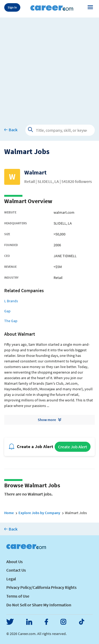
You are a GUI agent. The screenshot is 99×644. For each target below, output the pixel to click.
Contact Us (16, 570)
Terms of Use (18, 596)
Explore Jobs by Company (39, 513)
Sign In (12, 7)
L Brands (11, 301)
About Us (15, 562)
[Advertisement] (49, 67)
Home (9, 513)
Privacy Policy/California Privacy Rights (41, 587)
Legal (11, 579)
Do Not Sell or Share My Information (39, 605)
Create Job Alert (73, 447)
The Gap (11, 321)
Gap (7, 311)
